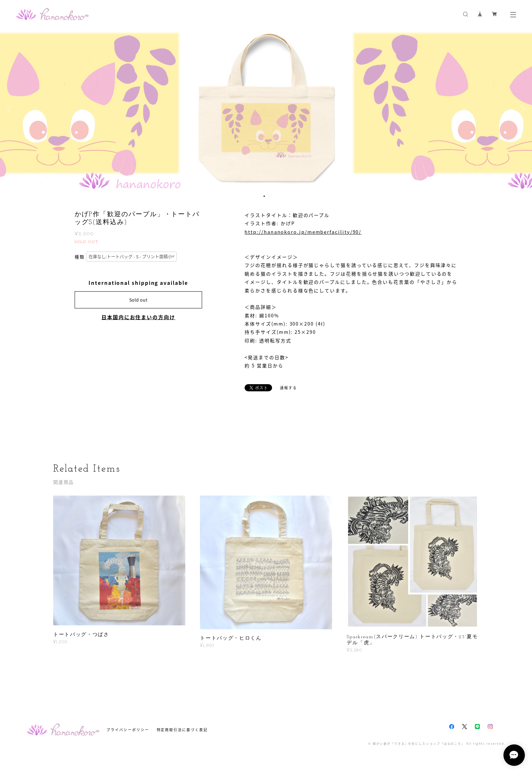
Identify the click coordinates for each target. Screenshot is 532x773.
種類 (80, 257)
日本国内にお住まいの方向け (138, 317)
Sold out (139, 300)
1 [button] (264, 196)
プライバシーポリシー (128, 730)
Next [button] (521, 109)
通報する (288, 388)
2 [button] (269, 196)
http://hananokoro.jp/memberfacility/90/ (303, 232)
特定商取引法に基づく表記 (182, 730)
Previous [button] (11, 109)
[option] (266, 109)
